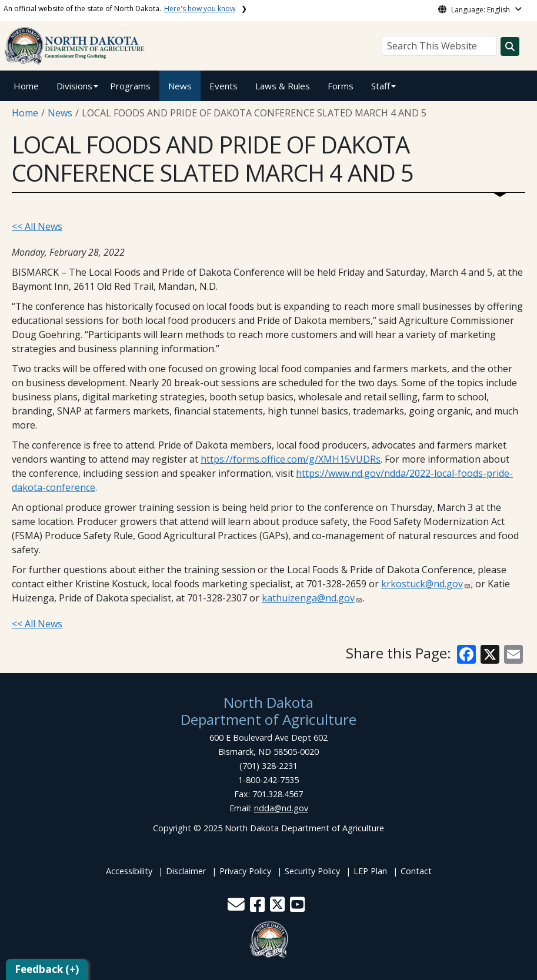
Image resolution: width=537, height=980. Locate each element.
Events (224, 86)
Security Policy (312, 871)
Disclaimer (186, 871)
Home (26, 86)
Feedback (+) (47, 969)
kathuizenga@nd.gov (308, 598)
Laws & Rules (283, 86)
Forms (341, 86)
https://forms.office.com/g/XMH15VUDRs (291, 459)
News (180, 86)
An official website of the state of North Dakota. (119, 9)
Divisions (74, 86)
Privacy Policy (245, 871)
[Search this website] (510, 46)
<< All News (37, 226)
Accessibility (129, 871)
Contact (416, 871)
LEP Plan (370, 871)
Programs (130, 86)
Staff (381, 86)
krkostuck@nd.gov (422, 584)
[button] (237, 907)
